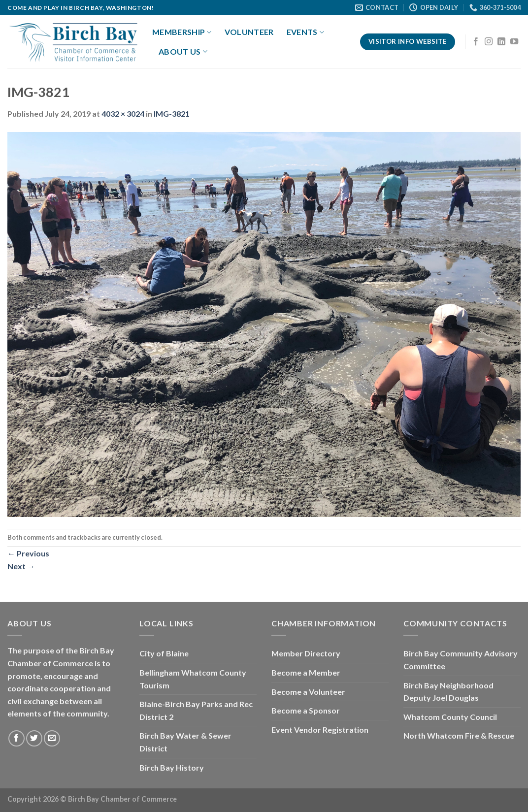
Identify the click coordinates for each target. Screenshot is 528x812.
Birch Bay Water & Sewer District (185, 742)
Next (21, 566)
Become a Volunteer (308, 692)
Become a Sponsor (306, 710)
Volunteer (249, 32)
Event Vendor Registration (320, 730)
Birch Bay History (172, 767)
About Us (183, 52)
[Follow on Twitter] (34, 738)
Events (305, 32)
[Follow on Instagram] (489, 42)
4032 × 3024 (123, 114)
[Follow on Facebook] (476, 42)
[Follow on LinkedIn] (501, 42)
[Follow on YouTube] (514, 42)
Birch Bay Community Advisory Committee (461, 660)
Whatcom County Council (450, 717)
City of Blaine (164, 653)
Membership (182, 32)
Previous (28, 553)
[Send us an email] (52, 738)
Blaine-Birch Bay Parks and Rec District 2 (196, 710)
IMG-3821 (172, 114)
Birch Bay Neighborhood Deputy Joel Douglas (448, 692)
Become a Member (306, 672)
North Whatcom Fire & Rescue (459, 735)
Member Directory (306, 653)
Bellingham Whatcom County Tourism (193, 679)
